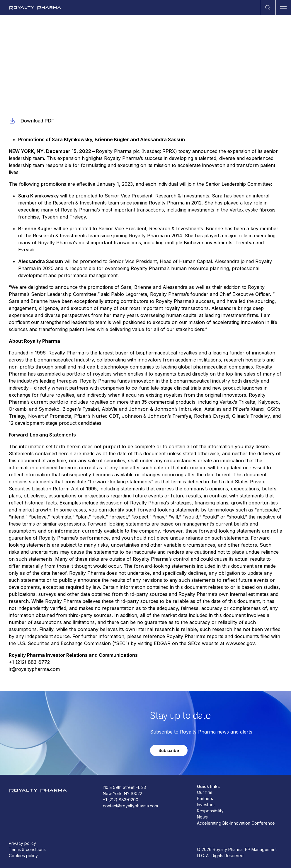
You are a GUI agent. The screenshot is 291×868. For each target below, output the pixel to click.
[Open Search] (268, 8)
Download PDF (32, 121)
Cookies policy (23, 856)
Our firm (205, 792)
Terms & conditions (27, 849)
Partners (205, 798)
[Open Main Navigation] (283, 8)
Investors (206, 805)
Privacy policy (22, 843)
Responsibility (210, 811)
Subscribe (169, 750)
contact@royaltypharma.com (130, 806)
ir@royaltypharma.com (34, 669)
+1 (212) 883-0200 (121, 800)
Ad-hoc (16, 74)
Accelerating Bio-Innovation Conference (236, 823)
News (202, 817)
